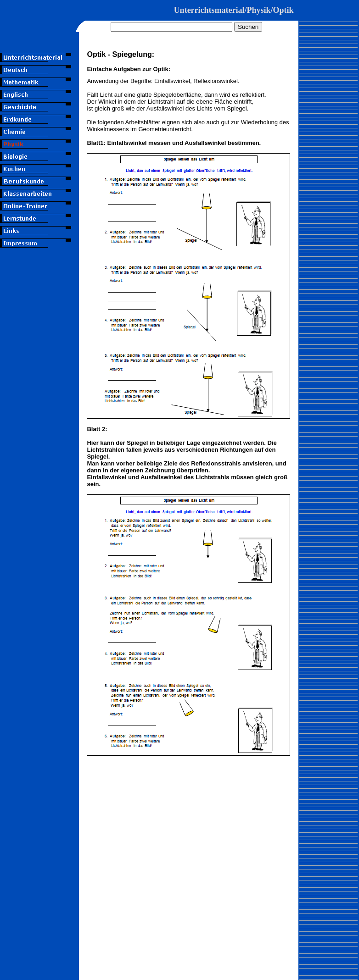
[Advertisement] (40, 302)
